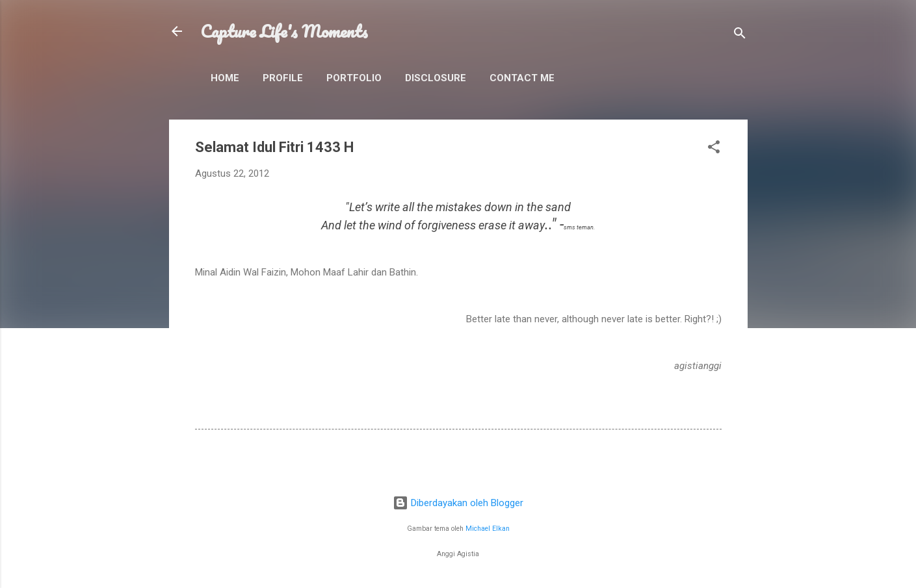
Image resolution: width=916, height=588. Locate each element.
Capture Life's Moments (284, 31)
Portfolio (354, 78)
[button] (714, 149)
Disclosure (436, 78)
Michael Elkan (488, 529)
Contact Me (522, 78)
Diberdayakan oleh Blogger (458, 503)
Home (225, 78)
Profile (283, 78)
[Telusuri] (740, 35)
